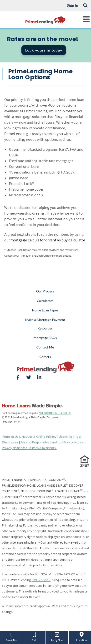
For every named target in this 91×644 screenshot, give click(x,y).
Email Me (11, 636)
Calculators (45, 301)
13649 (16, 421)
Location (82, 636)
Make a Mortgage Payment (45, 320)
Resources (45, 328)
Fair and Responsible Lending (41, 442)
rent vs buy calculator (67, 240)
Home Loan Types (45, 310)
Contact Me (45, 347)
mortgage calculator (28, 240)
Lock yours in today (44, 50)
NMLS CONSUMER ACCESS (55, 413)
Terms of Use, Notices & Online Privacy (30, 436)
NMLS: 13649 (41, 580)
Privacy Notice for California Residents (29, 448)
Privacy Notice (74, 442)
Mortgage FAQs (45, 338)
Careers (45, 357)
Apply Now (57, 636)
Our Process (45, 291)
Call (34, 636)
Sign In (73, 5)
